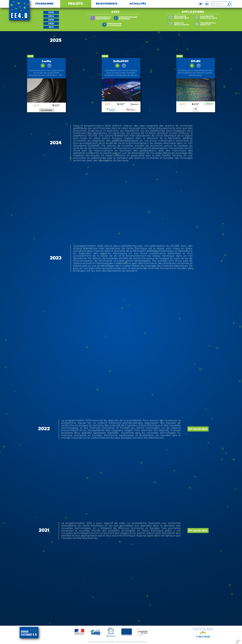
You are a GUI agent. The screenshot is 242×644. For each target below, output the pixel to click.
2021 (51, 27)
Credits (117, 642)
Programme (44, 4)
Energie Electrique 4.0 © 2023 (101, 642)
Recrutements (107, 4)
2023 (51, 20)
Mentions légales (129, 642)
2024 (51, 16)
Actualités (138, 4)
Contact (141, 642)
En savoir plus (198, 429)
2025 (51, 12)
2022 (51, 23)
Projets (76, 4)
